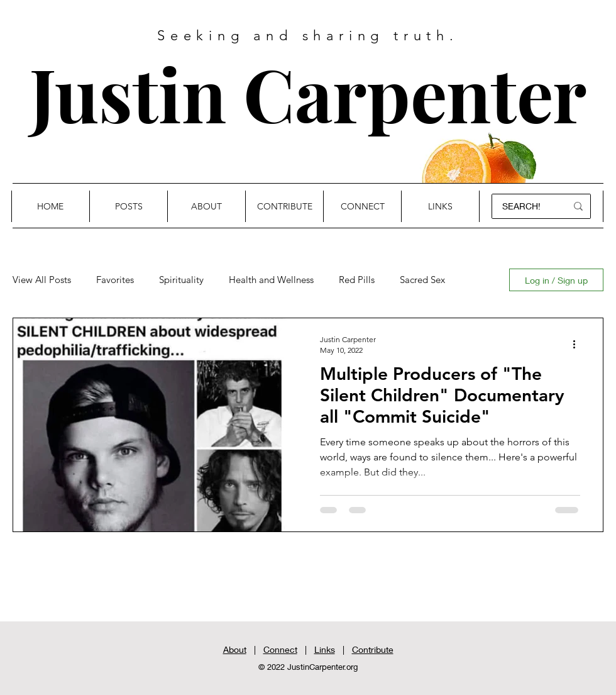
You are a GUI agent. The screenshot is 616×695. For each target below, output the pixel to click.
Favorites (115, 280)
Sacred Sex (422, 280)
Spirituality (181, 280)
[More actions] (578, 344)
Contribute (373, 649)
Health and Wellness (271, 280)
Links (325, 649)
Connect (280, 649)
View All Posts (42, 280)
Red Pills (357, 280)
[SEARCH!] (524, 206)
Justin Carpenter (308, 93)
